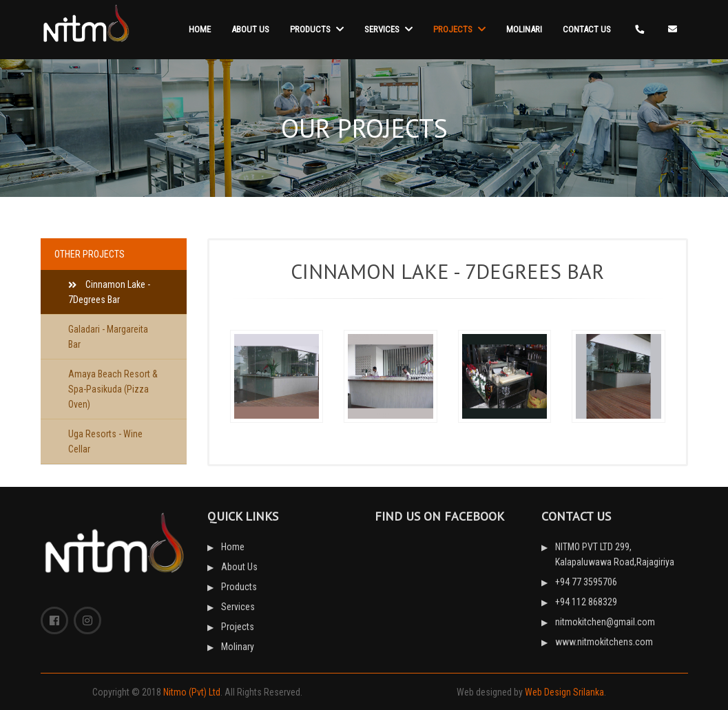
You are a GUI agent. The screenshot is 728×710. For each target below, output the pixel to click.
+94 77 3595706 (586, 582)
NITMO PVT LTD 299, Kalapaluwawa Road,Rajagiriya (615, 554)
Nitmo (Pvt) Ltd (192, 692)
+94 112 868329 (586, 602)
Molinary (238, 647)
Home (200, 29)
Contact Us (587, 29)
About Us (250, 29)
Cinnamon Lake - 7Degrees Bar (109, 292)
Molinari (524, 29)
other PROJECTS (90, 254)
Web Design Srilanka (564, 692)
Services (388, 29)
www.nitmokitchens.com (604, 642)
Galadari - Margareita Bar (108, 337)
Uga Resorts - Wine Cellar (105, 441)
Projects (459, 29)
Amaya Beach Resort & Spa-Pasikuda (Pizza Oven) (113, 389)
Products (317, 29)
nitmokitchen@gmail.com (605, 622)
